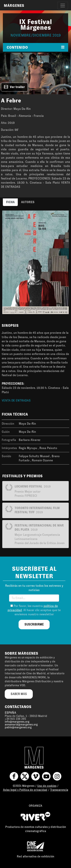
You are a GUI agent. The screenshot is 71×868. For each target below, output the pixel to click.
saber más (19, 694)
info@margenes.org (17, 722)
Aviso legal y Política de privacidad (25, 790)
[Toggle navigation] (63, 5)
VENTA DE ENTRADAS (16, 400)
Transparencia (59, 790)
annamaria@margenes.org (21, 725)
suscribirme (34, 624)
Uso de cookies (47, 786)
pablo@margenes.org (18, 727)
